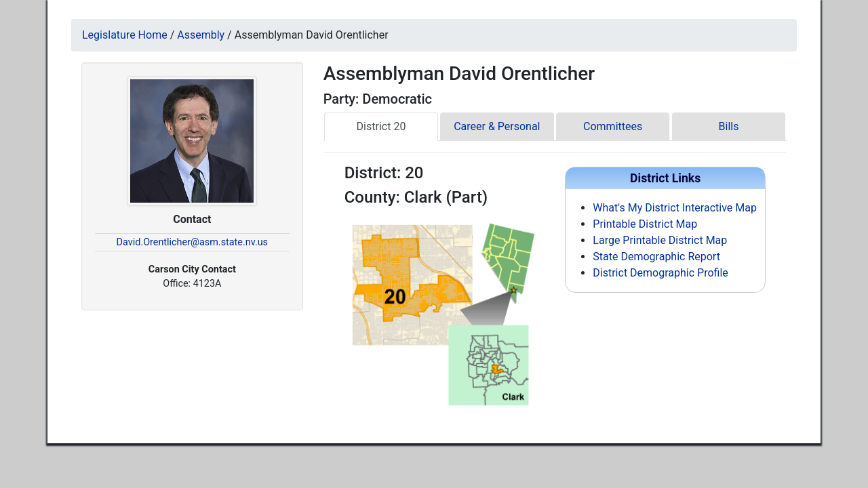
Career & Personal (497, 126)
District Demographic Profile (660, 273)
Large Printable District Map (660, 240)
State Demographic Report (656, 257)
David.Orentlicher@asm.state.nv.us (192, 242)
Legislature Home (125, 35)
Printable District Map (645, 224)
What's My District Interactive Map (675, 208)
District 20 (381, 126)
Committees (613, 126)
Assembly (201, 35)
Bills (729, 126)
